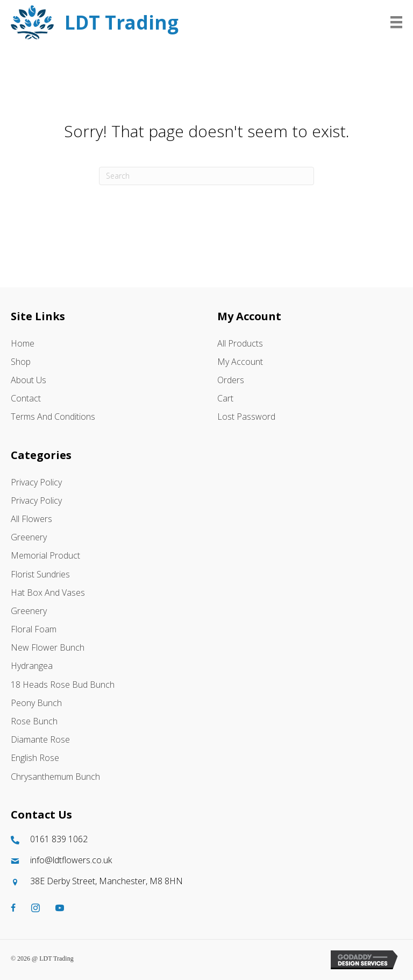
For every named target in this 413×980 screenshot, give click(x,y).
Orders (231, 380)
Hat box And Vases (48, 593)
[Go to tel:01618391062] (206, 839)
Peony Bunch (36, 703)
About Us (29, 380)
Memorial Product (45, 555)
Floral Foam (34, 629)
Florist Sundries (40, 574)
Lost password (246, 417)
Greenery (29, 537)
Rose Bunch (34, 721)
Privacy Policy (36, 482)
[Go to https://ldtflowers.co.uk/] (165, 22)
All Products (240, 343)
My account (240, 362)
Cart (225, 398)
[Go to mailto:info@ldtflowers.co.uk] (206, 860)
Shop (21, 362)
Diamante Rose (40, 739)
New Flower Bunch (48, 647)
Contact (26, 398)
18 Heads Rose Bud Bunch (63, 685)
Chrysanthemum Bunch (55, 777)
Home (23, 343)
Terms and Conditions (53, 417)
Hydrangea (32, 666)
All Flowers (31, 519)
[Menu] (396, 22)
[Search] (206, 176)
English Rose (35, 758)
